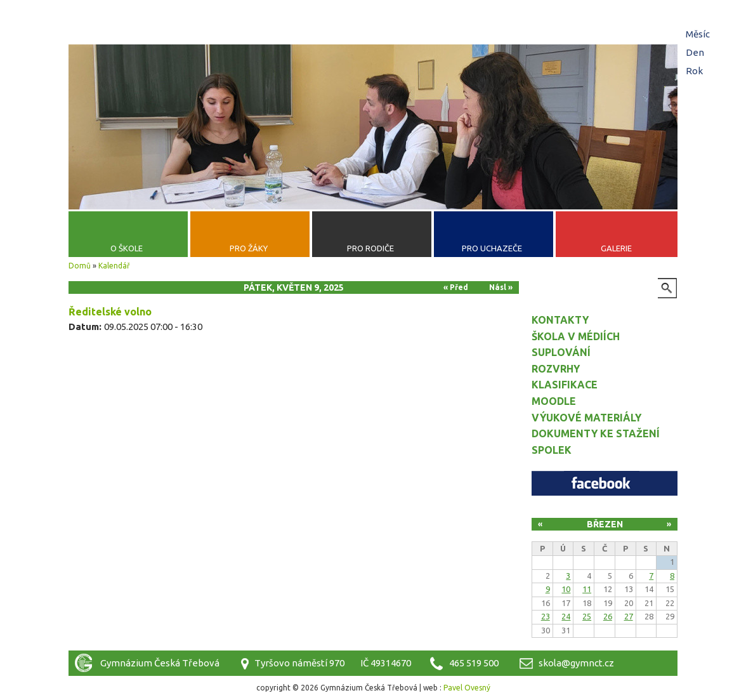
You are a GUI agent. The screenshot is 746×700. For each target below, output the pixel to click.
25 (587, 616)
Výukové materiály (586, 418)
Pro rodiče (370, 248)
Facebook (605, 483)
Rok (694, 71)
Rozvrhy (556, 369)
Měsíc (698, 34)
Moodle (554, 401)
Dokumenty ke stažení (596, 433)
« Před (456, 287)
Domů (80, 266)
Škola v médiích (576, 336)
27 (629, 616)
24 (566, 616)
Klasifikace (565, 385)
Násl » (501, 287)
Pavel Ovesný (467, 688)
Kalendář (114, 266)
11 (587, 589)
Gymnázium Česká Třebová (373, 41)
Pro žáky (249, 248)
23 (546, 616)
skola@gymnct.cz (576, 663)
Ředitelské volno (110, 312)
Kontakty (560, 320)
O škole (127, 248)
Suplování (561, 352)
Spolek (552, 450)
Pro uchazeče (492, 248)
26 (608, 616)
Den (697, 52)
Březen (605, 524)
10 (566, 589)
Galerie (616, 248)
